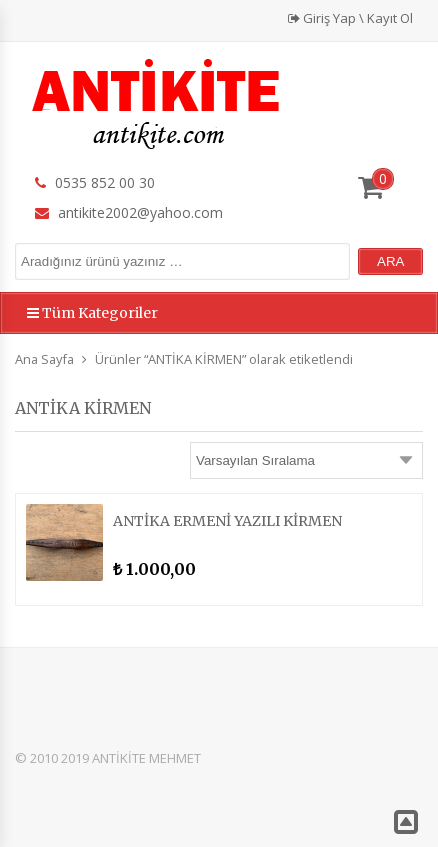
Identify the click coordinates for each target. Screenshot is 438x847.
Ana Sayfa (44, 359)
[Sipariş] (306, 460)
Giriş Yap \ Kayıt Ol (350, 18)
